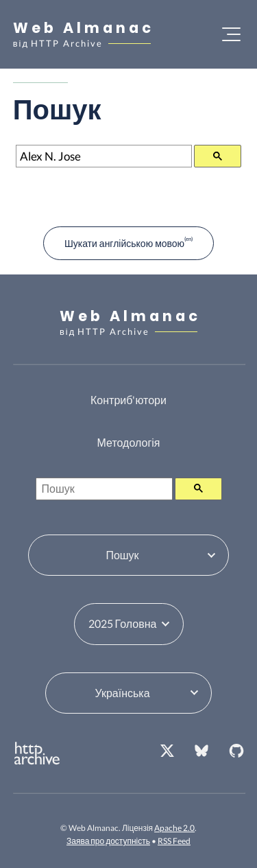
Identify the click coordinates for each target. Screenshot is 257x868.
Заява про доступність (108, 841)
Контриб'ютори (128, 400)
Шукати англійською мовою (124, 243)
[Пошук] (104, 156)
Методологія (129, 442)
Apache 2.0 (174, 828)
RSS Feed (174, 841)
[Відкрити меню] (231, 34)
